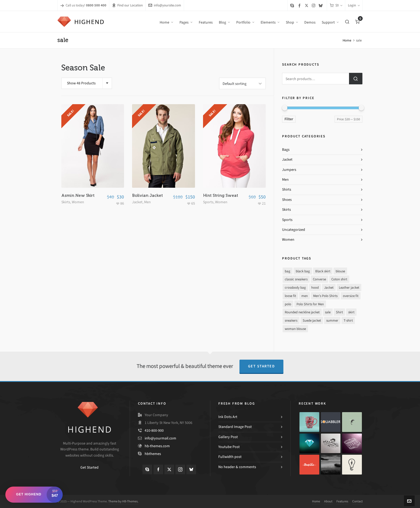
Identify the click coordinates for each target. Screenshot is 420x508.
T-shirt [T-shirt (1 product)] (348, 320)
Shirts (287, 189)
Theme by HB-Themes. (123, 501)
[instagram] (314, 5)
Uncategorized (294, 230)
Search (356, 79)
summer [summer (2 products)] (332, 320)
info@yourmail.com (160, 438)
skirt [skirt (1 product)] (351, 312)
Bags (286, 150)
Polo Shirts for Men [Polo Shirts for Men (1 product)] (310, 304)
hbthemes (153, 454)
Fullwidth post (230, 457)
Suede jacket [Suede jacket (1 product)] (312, 320)
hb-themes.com (157, 446)
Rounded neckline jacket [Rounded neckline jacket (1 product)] (302, 312)
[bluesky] (321, 5)
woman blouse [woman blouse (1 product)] (295, 329)
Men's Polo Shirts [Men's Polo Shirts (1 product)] (325, 296)
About (328, 501)
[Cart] (336, 5)
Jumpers (289, 170)
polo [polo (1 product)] (288, 304)
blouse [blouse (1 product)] (340, 271)
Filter (289, 119)
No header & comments (237, 467)
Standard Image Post (235, 427)
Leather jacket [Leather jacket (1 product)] (349, 287)
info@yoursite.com (165, 5)
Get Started (262, 366)
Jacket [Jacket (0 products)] (329, 287)
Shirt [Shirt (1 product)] (339, 312)
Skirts (66, 201)
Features (342, 501)
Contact (357, 501)
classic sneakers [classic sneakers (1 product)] (296, 279)
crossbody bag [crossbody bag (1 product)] (295, 287)
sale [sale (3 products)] (328, 312)
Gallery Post (228, 437)
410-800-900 (154, 430)
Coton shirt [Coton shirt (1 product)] (339, 279)
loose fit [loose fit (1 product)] (290, 296)
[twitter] (307, 5)
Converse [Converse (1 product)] (319, 279)
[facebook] (300, 5)
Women (78, 201)
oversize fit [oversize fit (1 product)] (351, 296)
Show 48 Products (81, 83)
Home (347, 40)
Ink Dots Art (228, 417)
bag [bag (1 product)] (288, 271)
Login (354, 5)
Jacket (137, 201)
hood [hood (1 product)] (315, 287)
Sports (208, 201)
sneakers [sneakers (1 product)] (291, 320)
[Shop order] (242, 83)
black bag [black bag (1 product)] (303, 271)
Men (147, 201)
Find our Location (127, 5)
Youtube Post (229, 447)
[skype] (293, 5)
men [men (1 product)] (305, 296)
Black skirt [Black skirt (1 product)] (323, 271)
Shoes (287, 200)
